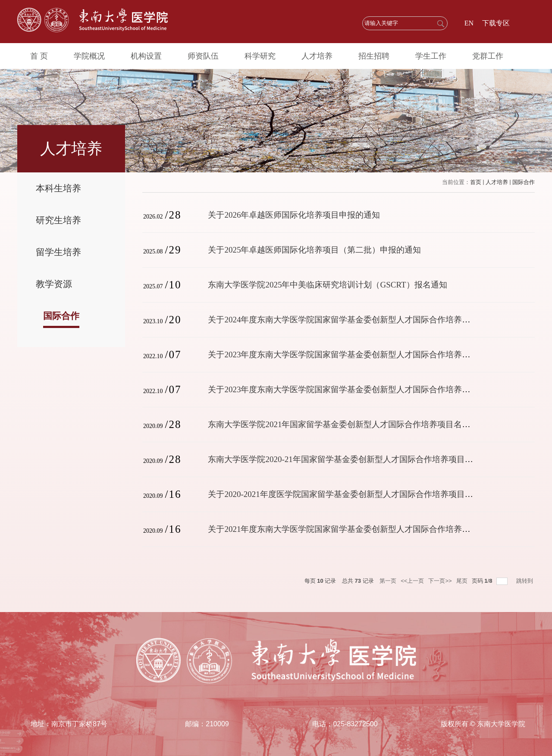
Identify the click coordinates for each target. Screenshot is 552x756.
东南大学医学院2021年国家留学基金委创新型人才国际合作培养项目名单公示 (347, 424)
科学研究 (259, 56)
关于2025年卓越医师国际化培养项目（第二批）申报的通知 (314, 250)
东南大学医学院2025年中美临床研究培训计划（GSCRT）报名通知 (327, 285)
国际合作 (524, 182)
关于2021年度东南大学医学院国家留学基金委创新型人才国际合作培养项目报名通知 (359, 529)
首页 (476, 182)
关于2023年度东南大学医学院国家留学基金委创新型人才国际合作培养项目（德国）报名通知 (376, 389)
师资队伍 (202, 56)
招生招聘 (372, 56)
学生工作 (429, 56)
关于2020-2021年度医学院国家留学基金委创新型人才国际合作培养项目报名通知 (353, 494)
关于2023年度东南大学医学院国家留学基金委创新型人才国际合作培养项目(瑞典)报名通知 (370, 355)
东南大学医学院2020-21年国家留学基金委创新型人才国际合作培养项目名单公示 (353, 459)
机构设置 (145, 56)
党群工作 (485, 56)
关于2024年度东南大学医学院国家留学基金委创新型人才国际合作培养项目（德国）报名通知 (376, 320)
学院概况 (89, 56)
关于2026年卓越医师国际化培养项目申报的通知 (294, 215)
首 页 (39, 56)
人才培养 (315, 56)
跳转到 (525, 581)
